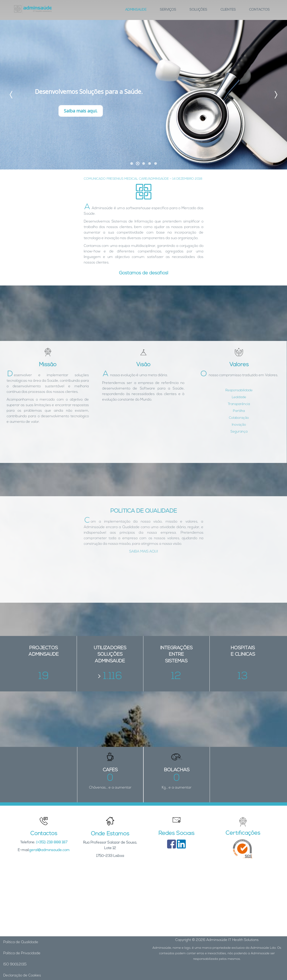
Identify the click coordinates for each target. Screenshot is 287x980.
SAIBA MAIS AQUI (143, 552)
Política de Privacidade (22, 953)
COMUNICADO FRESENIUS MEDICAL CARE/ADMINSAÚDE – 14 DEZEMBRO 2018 (143, 179)
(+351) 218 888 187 (52, 842)
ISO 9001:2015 (15, 964)
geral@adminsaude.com (49, 850)
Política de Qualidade (21, 942)
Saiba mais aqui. (81, 111)
